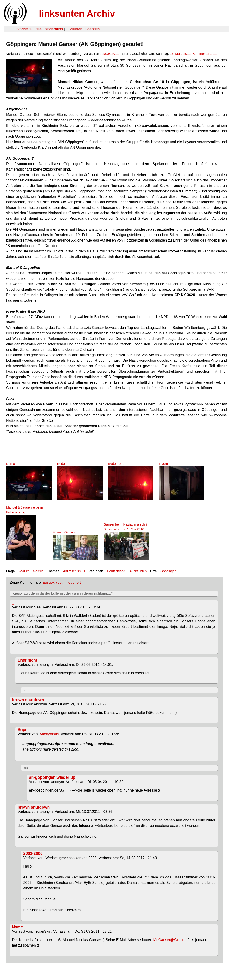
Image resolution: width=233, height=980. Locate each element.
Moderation (54, 29)
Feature (24, 571)
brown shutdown (28, 700)
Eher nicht (28, 660)
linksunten (74, 29)
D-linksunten (138, 571)
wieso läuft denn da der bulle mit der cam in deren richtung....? (63, 593)
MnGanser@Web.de (170, 940)
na (26, 768)
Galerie (38, 571)
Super (23, 730)
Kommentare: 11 (205, 54)
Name (18, 927)
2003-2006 (33, 853)
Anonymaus (49, 734)
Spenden (92, 29)
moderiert (73, 582)
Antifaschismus (74, 571)
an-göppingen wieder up (52, 777)
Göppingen (168, 571)
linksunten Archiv (77, 13)
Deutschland (116, 571)
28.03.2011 (111, 54)
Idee (38, 29)
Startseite (24, 29)
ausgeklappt (53, 582)
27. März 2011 (180, 54)
